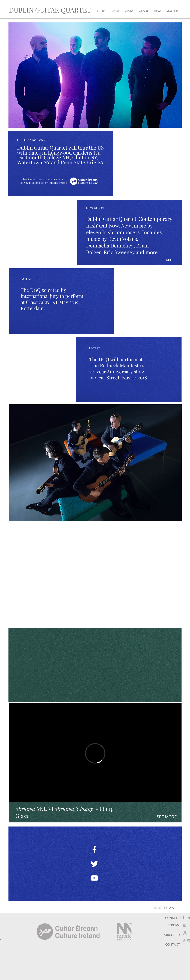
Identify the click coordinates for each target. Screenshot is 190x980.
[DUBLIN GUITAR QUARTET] (50, 10)
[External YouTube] (95, 574)
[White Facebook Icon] (94, 850)
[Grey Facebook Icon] (184, 918)
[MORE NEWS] (164, 908)
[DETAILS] (167, 260)
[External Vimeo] (95, 753)
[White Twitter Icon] (94, 864)
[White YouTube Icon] (94, 878)
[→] (113, 907)
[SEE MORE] (167, 817)
